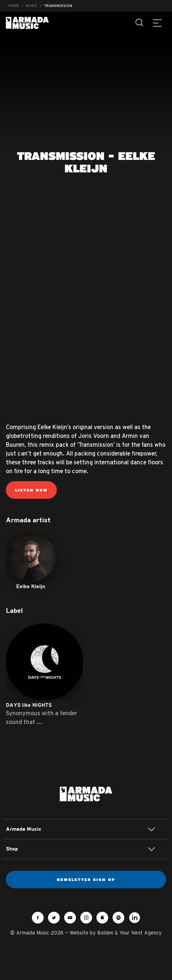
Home (14, 6)
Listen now (31, 490)
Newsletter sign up (86, 880)
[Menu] (157, 23)
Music (32, 6)
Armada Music (27, 23)
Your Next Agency (141, 933)
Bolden (105, 933)
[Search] (140, 23)
